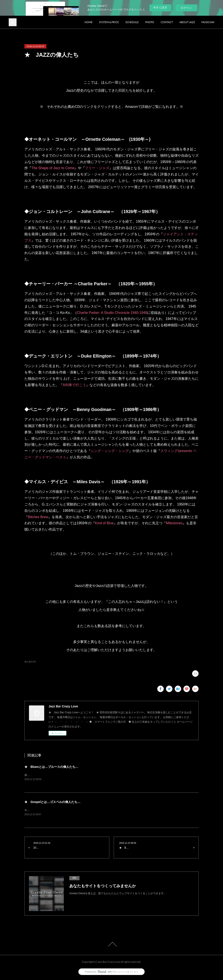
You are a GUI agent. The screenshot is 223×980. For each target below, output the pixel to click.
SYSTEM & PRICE (109, 22)
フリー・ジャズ (97, 168)
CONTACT (167, 22)
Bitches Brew (38, 517)
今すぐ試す (160, 8)
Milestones (174, 523)
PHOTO (150, 22)
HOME (89, 22)
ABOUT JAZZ (187, 22)
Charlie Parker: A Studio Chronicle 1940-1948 (112, 313)
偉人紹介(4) (30, 662)
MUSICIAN (208, 22)
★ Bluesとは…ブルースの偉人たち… (51, 767)
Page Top (111, 945)
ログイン (186, 8)
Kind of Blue (104, 523)
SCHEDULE (132, 22)
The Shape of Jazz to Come (53, 168)
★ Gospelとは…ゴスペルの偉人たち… (52, 802)
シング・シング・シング (110, 451)
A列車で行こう (74, 385)
